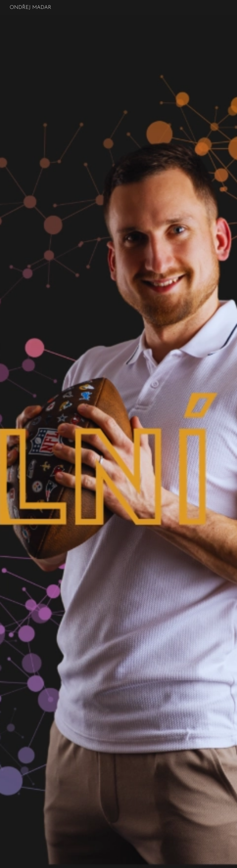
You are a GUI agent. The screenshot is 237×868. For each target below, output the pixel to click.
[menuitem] (207, 8)
